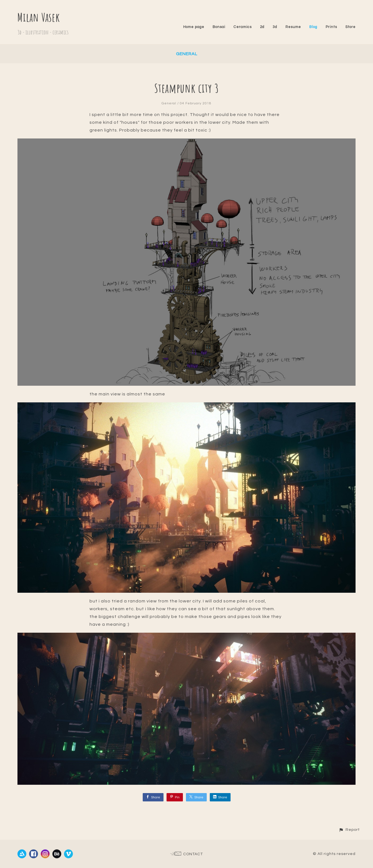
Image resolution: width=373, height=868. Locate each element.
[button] (349, 830)
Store (350, 27)
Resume (293, 27)
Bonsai (219, 27)
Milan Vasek (39, 17)
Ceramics (243, 27)
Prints (331, 27)
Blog (313, 27)
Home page (194, 27)
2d (262, 27)
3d (275, 27)
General (187, 54)
